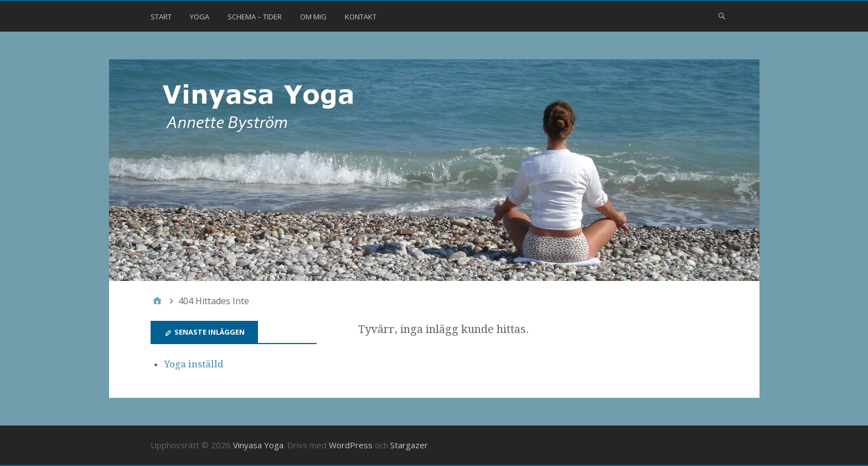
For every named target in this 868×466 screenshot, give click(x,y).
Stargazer (409, 445)
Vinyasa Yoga (258, 445)
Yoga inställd (194, 364)
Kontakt (361, 17)
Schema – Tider (255, 17)
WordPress (351, 445)
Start (161, 17)
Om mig (313, 17)
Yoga (200, 17)
